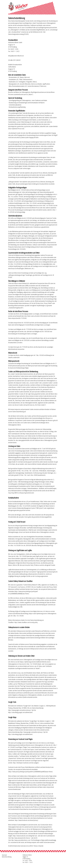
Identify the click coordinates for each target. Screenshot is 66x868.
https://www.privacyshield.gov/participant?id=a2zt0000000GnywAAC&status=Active (30, 772)
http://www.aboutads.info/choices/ (32, 434)
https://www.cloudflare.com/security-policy (26, 622)
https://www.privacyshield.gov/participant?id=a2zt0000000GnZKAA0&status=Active (23, 592)
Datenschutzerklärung (7, 857)
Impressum (4, 855)
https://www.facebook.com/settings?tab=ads (25, 836)
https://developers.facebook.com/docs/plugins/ (26, 763)
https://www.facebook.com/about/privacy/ (27, 820)
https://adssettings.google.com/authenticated (20, 712)
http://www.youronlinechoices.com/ (18, 436)
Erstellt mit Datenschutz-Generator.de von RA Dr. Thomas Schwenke (26, 846)
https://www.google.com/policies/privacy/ (20, 710)
